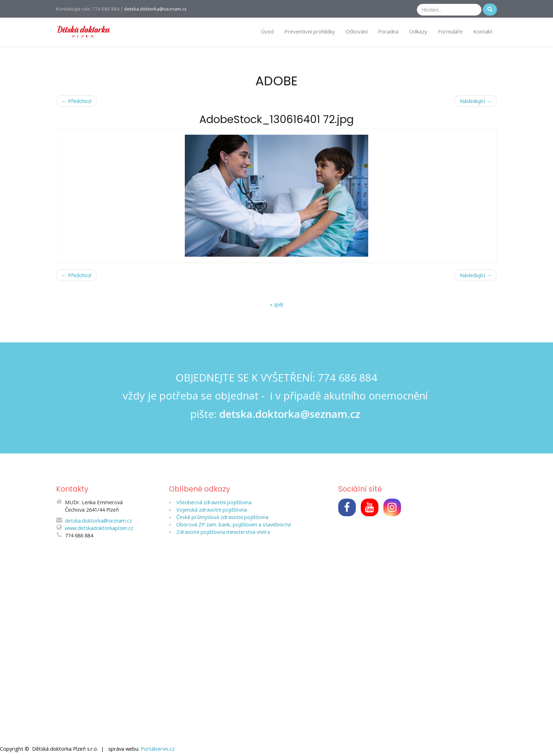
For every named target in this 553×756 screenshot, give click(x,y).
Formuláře (450, 31)
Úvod (267, 31)
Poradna (388, 31)
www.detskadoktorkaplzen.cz (99, 528)
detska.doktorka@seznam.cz (155, 9)
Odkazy (418, 31)
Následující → (476, 101)
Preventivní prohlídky (310, 31)
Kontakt (483, 31)
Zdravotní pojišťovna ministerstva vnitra (223, 532)
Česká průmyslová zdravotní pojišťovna (222, 517)
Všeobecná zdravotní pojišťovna (214, 502)
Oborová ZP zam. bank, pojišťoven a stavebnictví (233, 524)
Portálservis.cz (158, 749)
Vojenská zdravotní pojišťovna (212, 510)
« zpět (277, 304)
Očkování (357, 31)
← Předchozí (76, 101)
